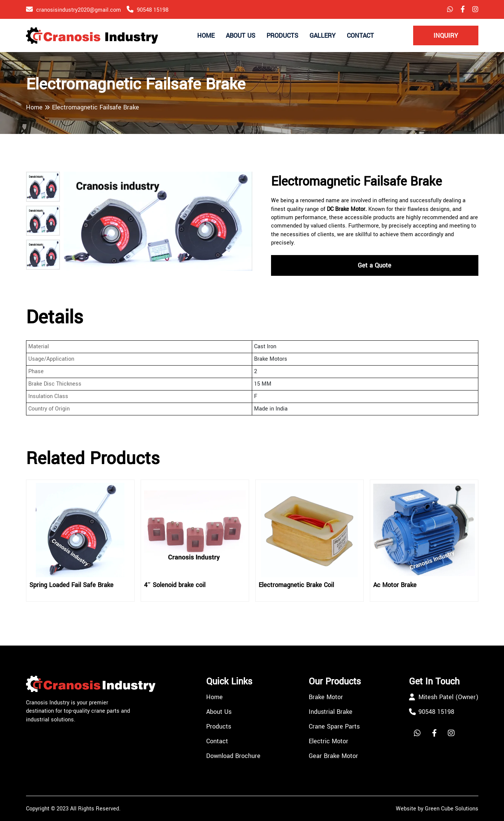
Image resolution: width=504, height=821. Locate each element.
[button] (43, 187)
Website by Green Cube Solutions (437, 809)
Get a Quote (375, 265)
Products (282, 36)
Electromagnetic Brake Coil (296, 585)
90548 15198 (153, 10)
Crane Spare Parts (334, 726)
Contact (360, 36)
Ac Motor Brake (395, 585)
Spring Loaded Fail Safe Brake (71, 585)
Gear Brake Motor (333, 756)
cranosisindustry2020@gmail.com (79, 10)
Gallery (322, 36)
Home (206, 36)
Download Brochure (233, 756)
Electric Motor (329, 741)
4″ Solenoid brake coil (175, 585)
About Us (241, 36)
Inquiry (446, 36)
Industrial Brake (331, 712)
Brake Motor (326, 697)
